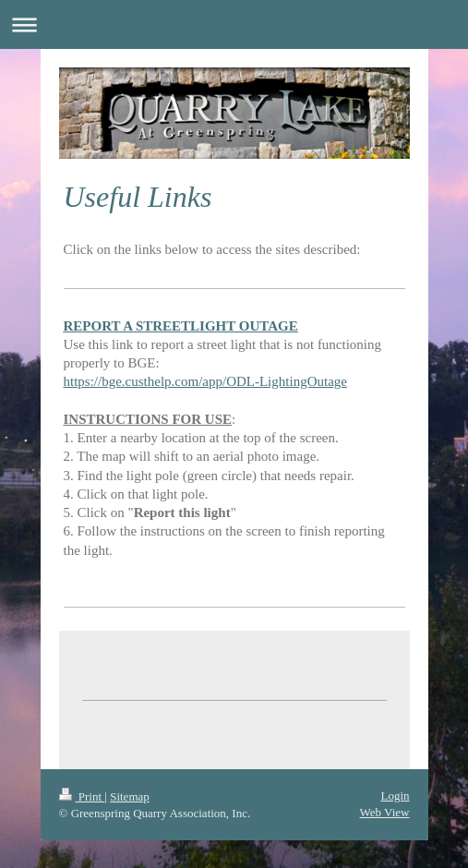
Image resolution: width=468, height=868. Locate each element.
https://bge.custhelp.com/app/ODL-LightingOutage (205, 381)
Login (395, 796)
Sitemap (130, 796)
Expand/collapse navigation (234, 24)
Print (82, 796)
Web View (385, 812)
